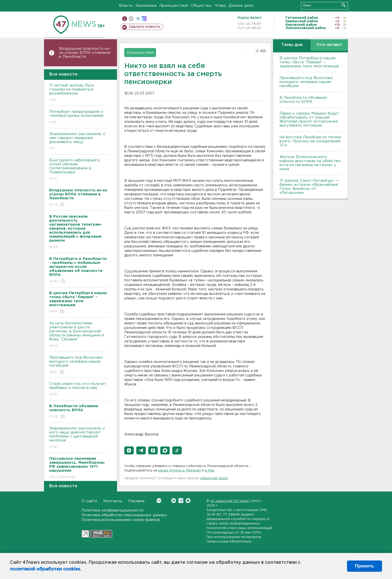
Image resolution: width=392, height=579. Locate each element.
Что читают (329, 45)
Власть (126, 6)
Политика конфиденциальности (112, 510)
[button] (129, 450)
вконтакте (131, 19)
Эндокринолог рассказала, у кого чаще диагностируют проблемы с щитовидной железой (79, 438)
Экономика (146, 6)
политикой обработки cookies (45, 569)
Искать (344, 5)
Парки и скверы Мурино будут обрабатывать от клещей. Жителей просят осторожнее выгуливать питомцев (309, 119)
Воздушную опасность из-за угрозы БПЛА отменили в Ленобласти (85, 53)
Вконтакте (159, 501)
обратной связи (214, 478)
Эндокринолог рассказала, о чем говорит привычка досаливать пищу (79, 141)
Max (188, 501)
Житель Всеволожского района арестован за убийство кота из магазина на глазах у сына (310, 163)
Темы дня (292, 45)
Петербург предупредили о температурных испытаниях (79, 117)
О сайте (89, 501)
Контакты (113, 501)
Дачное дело (241, 6)
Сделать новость (145, 27)
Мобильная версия (125, 19)
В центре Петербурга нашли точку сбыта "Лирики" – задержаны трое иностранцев (309, 62)
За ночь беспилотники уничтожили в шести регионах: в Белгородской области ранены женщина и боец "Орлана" (79, 335)
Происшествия (174, 6)
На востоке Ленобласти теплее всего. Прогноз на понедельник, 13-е (310, 141)
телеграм (138, 19)
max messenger (144, 19)
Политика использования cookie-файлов (121, 520)
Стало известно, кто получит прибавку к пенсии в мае (79, 389)
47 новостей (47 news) (230, 501)
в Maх (210, 471)
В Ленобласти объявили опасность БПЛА (303, 100)
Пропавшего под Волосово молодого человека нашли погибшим (79, 365)
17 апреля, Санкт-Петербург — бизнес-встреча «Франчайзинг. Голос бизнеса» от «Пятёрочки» (309, 187)
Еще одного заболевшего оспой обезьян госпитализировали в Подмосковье (79, 170)
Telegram (181, 501)
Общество (201, 6)
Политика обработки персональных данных (124, 515)
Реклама (136, 501)
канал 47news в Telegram (180, 471)
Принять (364, 566)
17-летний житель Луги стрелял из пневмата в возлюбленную (79, 93)
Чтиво (220, 6)
